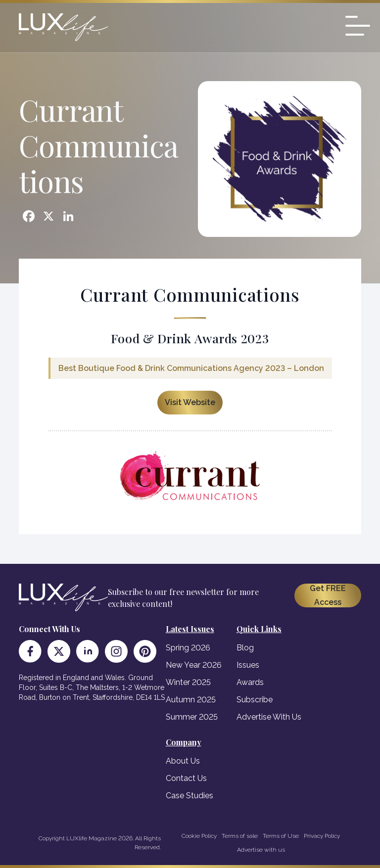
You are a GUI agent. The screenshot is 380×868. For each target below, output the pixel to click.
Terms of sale (240, 836)
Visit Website (190, 402)
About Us (183, 761)
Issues (248, 665)
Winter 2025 (188, 682)
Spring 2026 (188, 648)
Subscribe (255, 700)
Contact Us (186, 778)
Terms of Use (281, 836)
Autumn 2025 (191, 700)
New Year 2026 (194, 665)
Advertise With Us (269, 717)
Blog (245, 648)
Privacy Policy (322, 836)
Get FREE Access (328, 595)
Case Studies (190, 796)
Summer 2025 (192, 717)
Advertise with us (261, 850)
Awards (250, 682)
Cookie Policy (199, 836)
